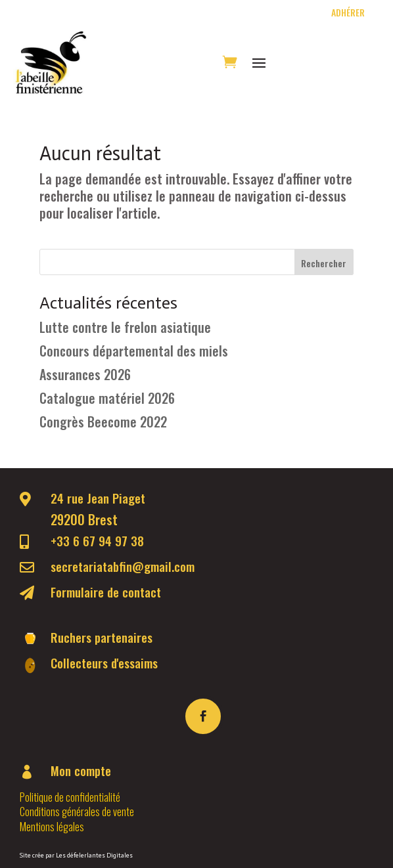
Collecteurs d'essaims (104, 662)
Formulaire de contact (106, 592)
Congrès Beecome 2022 (103, 422)
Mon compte (81, 770)
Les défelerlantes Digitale (93, 856)
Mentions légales (52, 827)
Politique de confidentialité (70, 797)
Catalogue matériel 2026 (107, 398)
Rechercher (324, 263)
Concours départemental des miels (134, 351)
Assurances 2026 (85, 374)
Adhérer (349, 12)
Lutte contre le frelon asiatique (125, 327)
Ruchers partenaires (102, 637)
